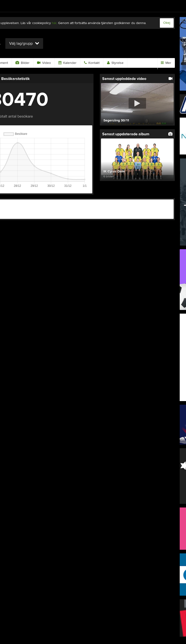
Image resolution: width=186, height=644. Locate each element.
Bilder (23, 63)
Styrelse (115, 63)
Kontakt (92, 63)
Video (44, 63)
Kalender (67, 63)
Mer (166, 63)
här (54, 23)
